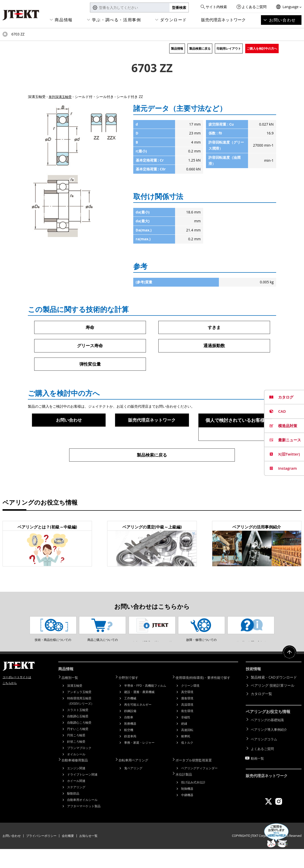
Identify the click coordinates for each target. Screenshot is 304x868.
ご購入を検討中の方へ (262, 48)
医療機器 (130, 743)
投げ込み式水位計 (193, 801)
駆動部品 (73, 812)
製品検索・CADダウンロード (274, 697)
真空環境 (187, 711)
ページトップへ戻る (289, 674)
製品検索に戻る (200, 48)
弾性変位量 (90, 365)
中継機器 (187, 813)
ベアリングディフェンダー (199, 787)
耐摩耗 (186, 756)
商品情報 (64, 20)
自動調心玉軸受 (78, 736)
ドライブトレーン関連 (82, 793)
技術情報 (254, 689)
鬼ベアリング (133, 787)
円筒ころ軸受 (76, 755)
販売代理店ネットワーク (223, 20)
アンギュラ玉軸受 (79, 711)
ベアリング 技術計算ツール (273, 705)
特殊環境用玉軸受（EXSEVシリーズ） (81, 720)
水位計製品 (186, 793)
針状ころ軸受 (76, 761)
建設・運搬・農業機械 (139, 711)
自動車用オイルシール (82, 819)
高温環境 (187, 724)
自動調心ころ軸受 (79, 742)
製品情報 (177, 48)
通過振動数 (214, 346)
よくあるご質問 (254, 7)
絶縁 (184, 743)
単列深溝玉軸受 (61, 97)
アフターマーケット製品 (84, 825)
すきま (214, 327)
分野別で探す (131, 697)
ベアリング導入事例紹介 (270, 748)
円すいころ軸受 (78, 748)
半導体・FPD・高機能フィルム (145, 705)
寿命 (90, 327)
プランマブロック (79, 767)
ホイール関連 (76, 800)
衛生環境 (187, 730)
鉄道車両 (130, 756)
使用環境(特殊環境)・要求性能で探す (207, 697)
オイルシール (76, 774)
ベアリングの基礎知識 (269, 739)
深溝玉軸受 (75, 705)
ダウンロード (174, 20)
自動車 (129, 737)
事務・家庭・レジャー (139, 762)
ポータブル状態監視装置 (197, 779)
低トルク (187, 762)
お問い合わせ (282, 20)
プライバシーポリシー (41, 855)
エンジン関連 (76, 787)
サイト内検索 (216, 7)
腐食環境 (187, 718)
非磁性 (186, 737)
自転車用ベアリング (136, 779)
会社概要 (68, 855)
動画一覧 (258, 772)
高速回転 (187, 749)
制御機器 (187, 807)
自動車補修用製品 (78, 779)
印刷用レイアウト (229, 48)
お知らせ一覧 (88, 855)
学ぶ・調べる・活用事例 (117, 20)
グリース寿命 (90, 346)
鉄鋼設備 (130, 730)
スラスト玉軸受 (78, 729)
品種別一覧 (72, 697)
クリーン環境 (190, 705)
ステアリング (76, 806)
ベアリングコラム (265, 756)
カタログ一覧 (261, 714)
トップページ (5, 34)
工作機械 (130, 718)
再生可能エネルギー (138, 724)
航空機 (129, 749)
